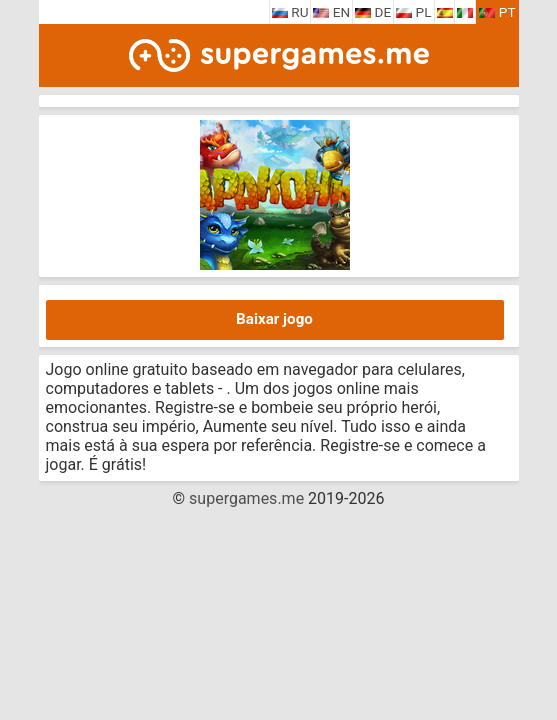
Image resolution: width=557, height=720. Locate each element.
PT (497, 12)
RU (290, 12)
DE (373, 12)
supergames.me (246, 498)
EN (331, 12)
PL (413, 12)
